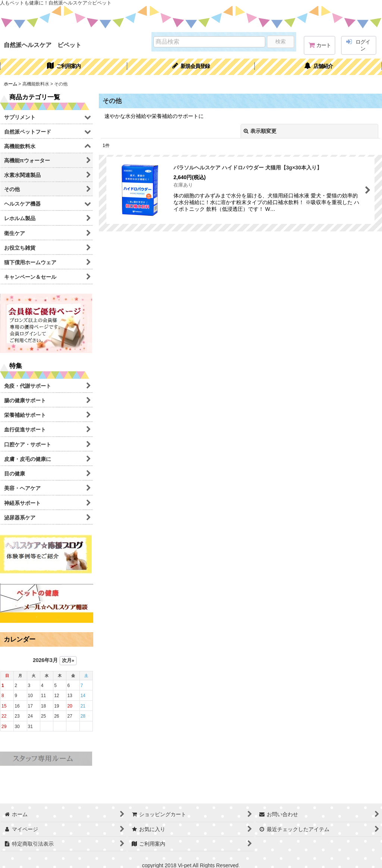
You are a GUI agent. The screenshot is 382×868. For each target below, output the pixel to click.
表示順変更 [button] (260, 131)
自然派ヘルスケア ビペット (43, 45)
